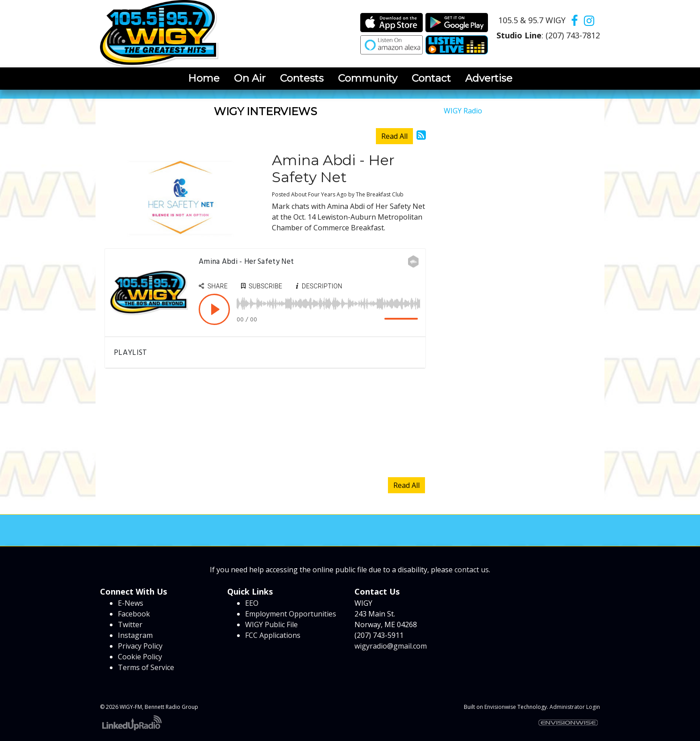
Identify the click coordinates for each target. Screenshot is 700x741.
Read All (394, 136)
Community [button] (368, 78)
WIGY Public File (271, 624)
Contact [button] (431, 78)
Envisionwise (500, 707)
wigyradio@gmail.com (391, 646)
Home (204, 78)
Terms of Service (146, 667)
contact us (472, 570)
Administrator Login (575, 707)
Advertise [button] (489, 78)
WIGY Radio (463, 111)
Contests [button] (302, 78)
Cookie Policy (140, 657)
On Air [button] (250, 78)
